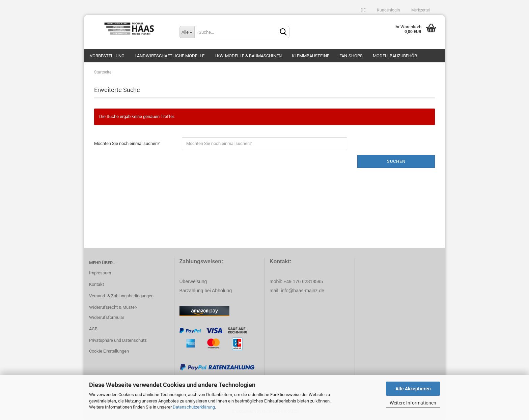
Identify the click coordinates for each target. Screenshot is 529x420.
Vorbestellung (107, 56)
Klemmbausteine (311, 56)
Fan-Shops (351, 56)
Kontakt (96, 284)
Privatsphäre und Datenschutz (118, 340)
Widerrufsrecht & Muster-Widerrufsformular (113, 312)
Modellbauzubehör (395, 56)
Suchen (396, 161)
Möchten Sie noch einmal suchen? (127, 143)
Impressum (100, 273)
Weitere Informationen (413, 403)
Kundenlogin (388, 10)
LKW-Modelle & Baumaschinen (248, 56)
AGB (93, 329)
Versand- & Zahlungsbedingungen (121, 296)
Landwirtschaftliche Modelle (170, 56)
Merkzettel (420, 10)
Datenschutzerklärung (194, 407)
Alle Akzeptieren (413, 389)
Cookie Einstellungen (109, 351)
